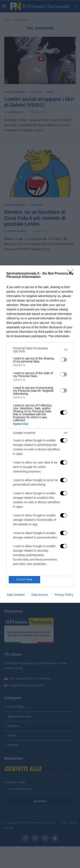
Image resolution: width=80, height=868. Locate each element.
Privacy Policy (64, 595)
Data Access (40, 595)
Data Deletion (16, 595)
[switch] (64, 360)
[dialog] (40, 434)
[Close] (72, 274)
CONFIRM (24, 580)
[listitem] (40, 350)
